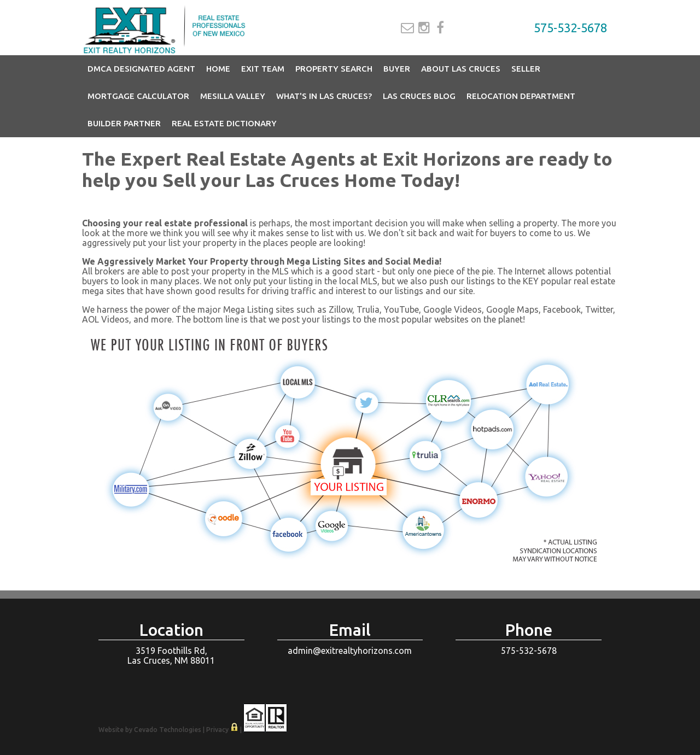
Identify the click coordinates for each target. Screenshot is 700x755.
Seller (526, 69)
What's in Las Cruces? (324, 96)
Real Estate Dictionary (224, 123)
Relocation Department (521, 96)
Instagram (424, 28)
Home (218, 69)
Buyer (397, 69)
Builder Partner (124, 123)
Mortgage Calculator (138, 96)
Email (407, 28)
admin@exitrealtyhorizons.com (350, 651)
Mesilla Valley (233, 96)
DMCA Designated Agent (141, 69)
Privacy (217, 730)
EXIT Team (263, 69)
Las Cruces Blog (419, 96)
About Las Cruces (461, 69)
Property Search (334, 69)
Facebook (440, 28)
